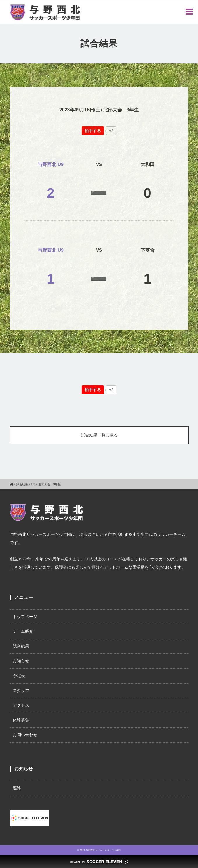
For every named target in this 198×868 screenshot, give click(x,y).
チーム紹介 (23, 631)
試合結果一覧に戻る (99, 435)
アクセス (21, 705)
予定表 (19, 676)
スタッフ (21, 691)
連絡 (17, 788)
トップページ (25, 617)
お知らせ (21, 661)
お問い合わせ (25, 735)
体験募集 (21, 720)
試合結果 (21, 646)
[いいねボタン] (93, 131)
